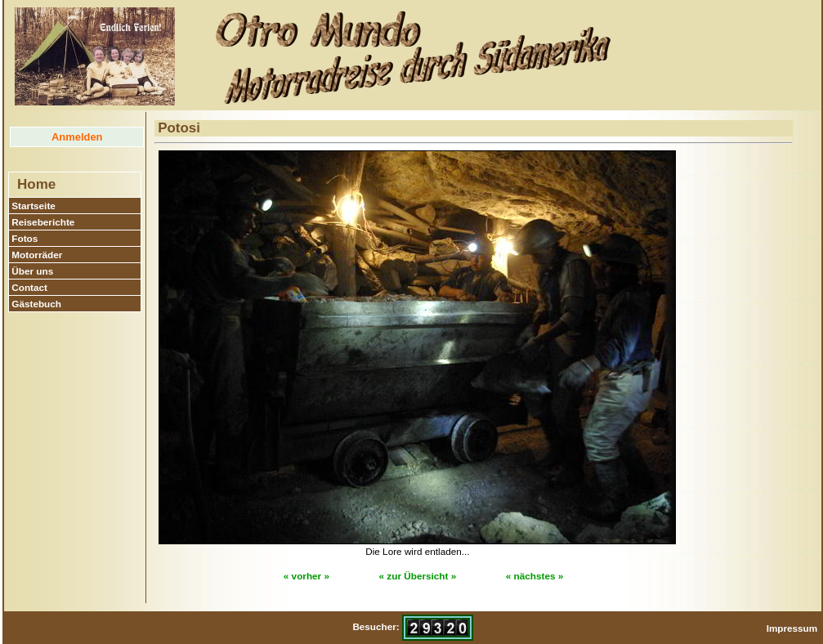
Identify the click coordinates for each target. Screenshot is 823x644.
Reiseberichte (43, 222)
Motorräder (37, 255)
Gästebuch (36, 304)
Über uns (32, 271)
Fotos (25, 238)
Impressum (792, 628)
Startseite (34, 206)
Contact (29, 287)
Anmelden (77, 137)
